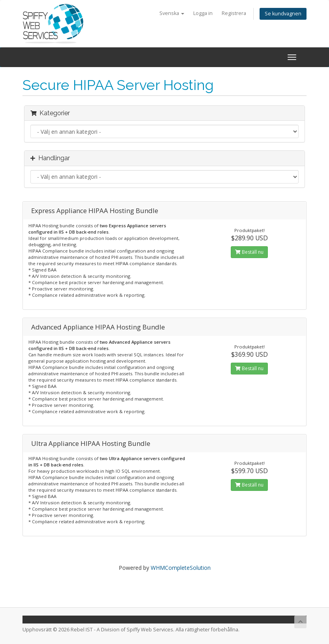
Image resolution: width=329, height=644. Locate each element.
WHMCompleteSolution (181, 568)
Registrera (234, 13)
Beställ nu (249, 252)
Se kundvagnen (283, 14)
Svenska (172, 13)
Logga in (203, 13)
